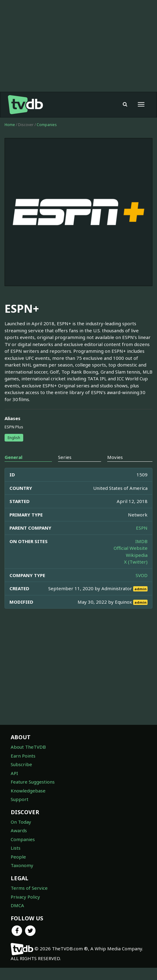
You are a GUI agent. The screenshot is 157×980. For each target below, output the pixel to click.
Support (20, 811)
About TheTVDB (28, 759)
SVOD (142, 587)
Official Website (131, 560)
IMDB (141, 553)
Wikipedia (137, 567)
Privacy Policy (25, 909)
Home (10, 137)
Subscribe (21, 777)
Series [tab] (65, 469)
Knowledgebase (28, 803)
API (14, 785)
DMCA (17, 918)
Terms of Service (29, 900)
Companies (47, 137)
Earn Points (23, 768)
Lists (16, 860)
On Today (21, 834)
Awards (19, 843)
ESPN (142, 540)
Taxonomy (22, 878)
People (18, 869)
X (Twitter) (136, 574)
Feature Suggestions (33, 794)
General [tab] (13, 469)
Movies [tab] (115, 469)
